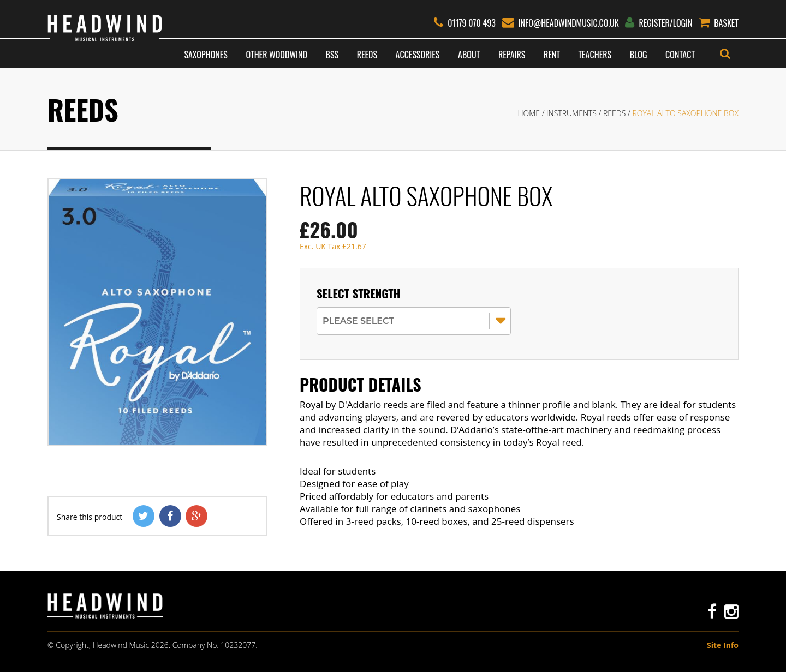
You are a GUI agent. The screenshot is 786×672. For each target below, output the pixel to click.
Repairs (512, 55)
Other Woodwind (276, 55)
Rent (552, 55)
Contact (680, 55)
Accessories (418, 55)
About (469, 55)
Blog (639, 55)
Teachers (595, 55)
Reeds (367, 55)
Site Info (723, 645)
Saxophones (206, 55)
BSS (332, 55)
